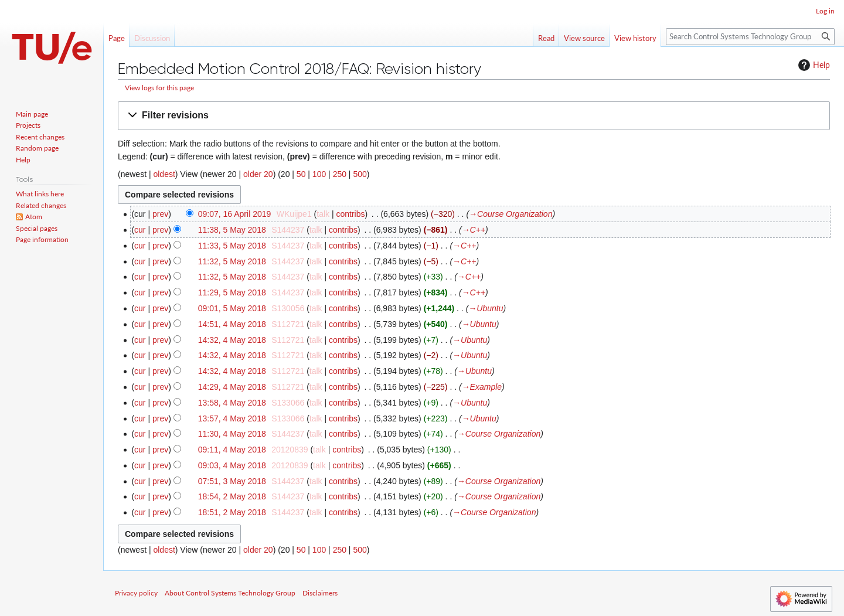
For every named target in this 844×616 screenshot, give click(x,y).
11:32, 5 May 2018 (232, 261)
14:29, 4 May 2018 (232, 387)
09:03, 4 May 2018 (232, 465)
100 (319, 174)
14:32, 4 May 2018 (232, 340)
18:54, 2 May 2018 (232, 496)
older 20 (258, 174)
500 (360, 174)
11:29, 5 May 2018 (232, 292)
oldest (164, 174)
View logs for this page (159, 88)
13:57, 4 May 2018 (232, 418)
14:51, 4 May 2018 (232, 324)
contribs (350, 214)
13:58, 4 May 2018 (232, 403)
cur (140, 230)
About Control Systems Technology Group (230, 593)
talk (323, 214)
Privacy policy (136, 593)
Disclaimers (320, 593)
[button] (474, 116)
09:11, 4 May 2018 (232, 450)
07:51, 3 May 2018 (232, 481)
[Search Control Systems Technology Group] (750, 37)
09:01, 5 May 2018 (232, 308)
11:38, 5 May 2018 (232, 230)
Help (813, 65)
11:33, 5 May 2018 (232, 246)
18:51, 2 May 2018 (232, 512)
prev (160, 214)
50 (301, 174)
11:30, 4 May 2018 (232, 434)
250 (340, 174)
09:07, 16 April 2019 (235, 214)
